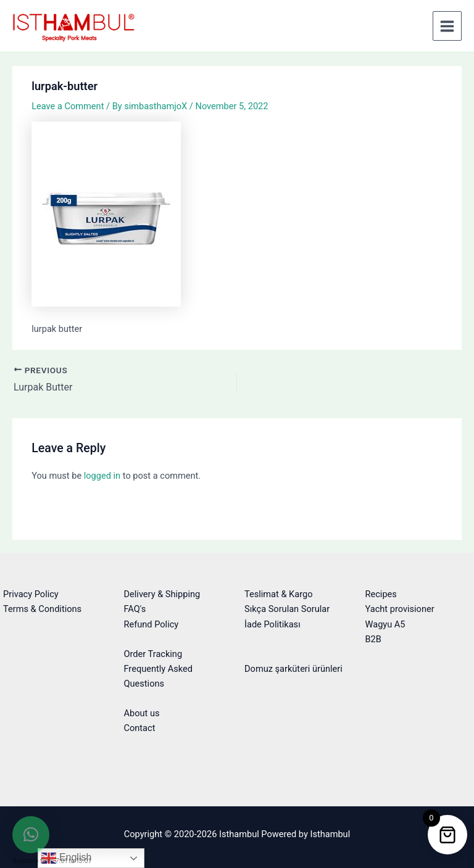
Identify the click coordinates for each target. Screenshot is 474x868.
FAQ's (135, 609)
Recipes (381, 594)
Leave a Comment (68, 106)
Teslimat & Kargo (279, 594)
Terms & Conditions (42, 609)
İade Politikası (272, 624)
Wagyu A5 (385, 624)
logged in (102, 476)
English (66, 858)
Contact (140, 728)
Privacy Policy (31, 594)
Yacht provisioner (400, 609)
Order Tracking (153, 654)
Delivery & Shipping (162, 594)
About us (142, 713)
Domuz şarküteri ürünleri (293, 669)
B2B (373, 639)
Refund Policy (152, 624)
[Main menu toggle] (447, 26)
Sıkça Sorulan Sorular (287, 609)
